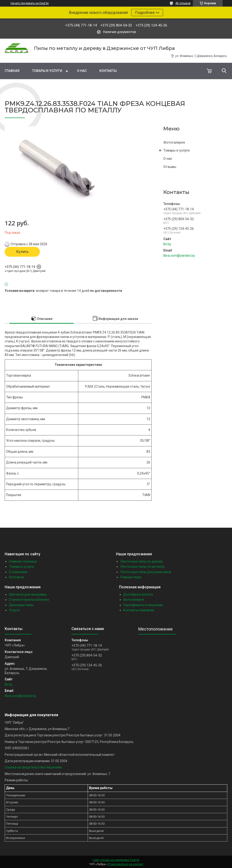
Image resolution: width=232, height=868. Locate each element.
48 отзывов (183, 3)
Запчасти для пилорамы (28, 594)
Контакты (108, 71)
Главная (12, 71)
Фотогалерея (174, 142)
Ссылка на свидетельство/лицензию (33, 767)
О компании (18, 572)
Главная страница (23, 561)
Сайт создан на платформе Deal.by (116, 860)
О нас (82, 71)
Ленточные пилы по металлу (142, 567)
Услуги (14, 610)
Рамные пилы (131, 577)
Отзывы (170, 167)
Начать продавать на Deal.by (30, 3)
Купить (22, 252)
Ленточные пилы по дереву (142, 561)
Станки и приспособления (29, 600)
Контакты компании (139, 610)
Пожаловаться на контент (126, 864)
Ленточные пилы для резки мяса (146, 572)
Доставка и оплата (138, 594)
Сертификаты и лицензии (143, 605)
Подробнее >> (147, 13)
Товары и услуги (47, 71)
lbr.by (167, 244)
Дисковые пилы (21, 605)
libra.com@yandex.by (179, 256)
